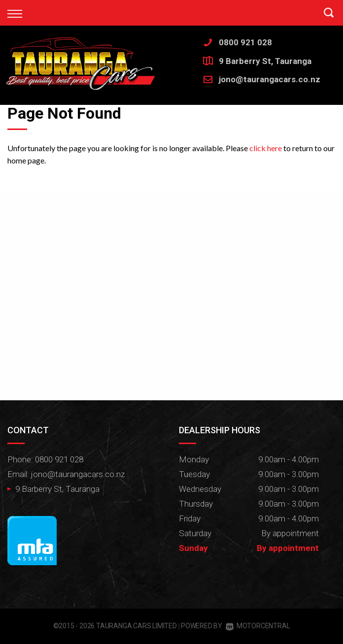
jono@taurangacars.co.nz (270, 79)
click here (266, 148)
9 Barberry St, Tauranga (265, 61)
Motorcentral (258, 626)
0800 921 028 (245, 42)
